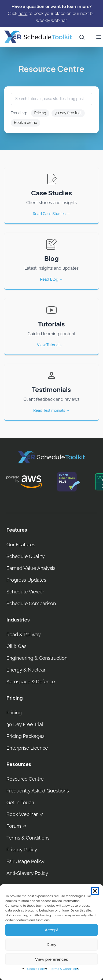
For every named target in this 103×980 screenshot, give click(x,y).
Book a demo (25, 123)
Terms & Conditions (64, 969)
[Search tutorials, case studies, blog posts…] (51, 99)
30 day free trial (68, 113)
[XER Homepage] (51, 457)
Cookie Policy (37, 969)
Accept (51, 930)
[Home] (38, 37)
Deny (51, 945)
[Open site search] (82, 37)
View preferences (52, 959)
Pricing (40, 113)
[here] (23, 14)
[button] (95, 891)
